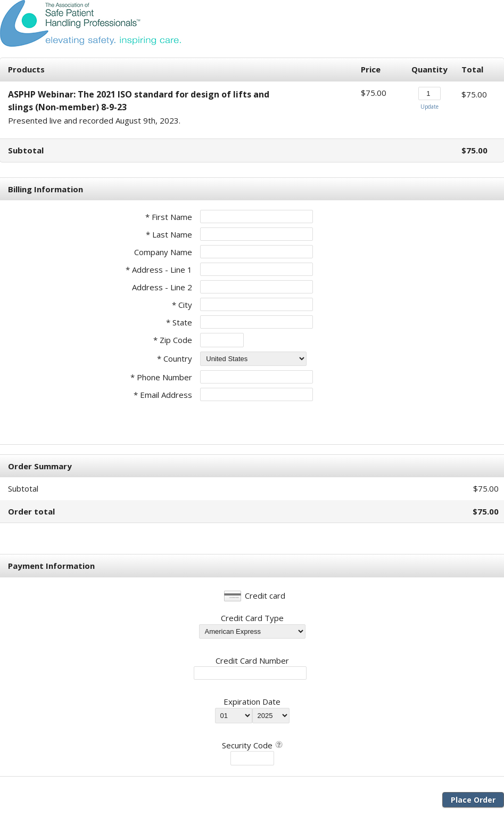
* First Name (169, 217)
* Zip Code (173, 340)
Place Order (473, 800)
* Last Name (169, 234)
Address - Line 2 (162, 287)
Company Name (163, 252)
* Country (175, 358)
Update (429, 107)
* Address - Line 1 (159, 270)
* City (182, 305)
